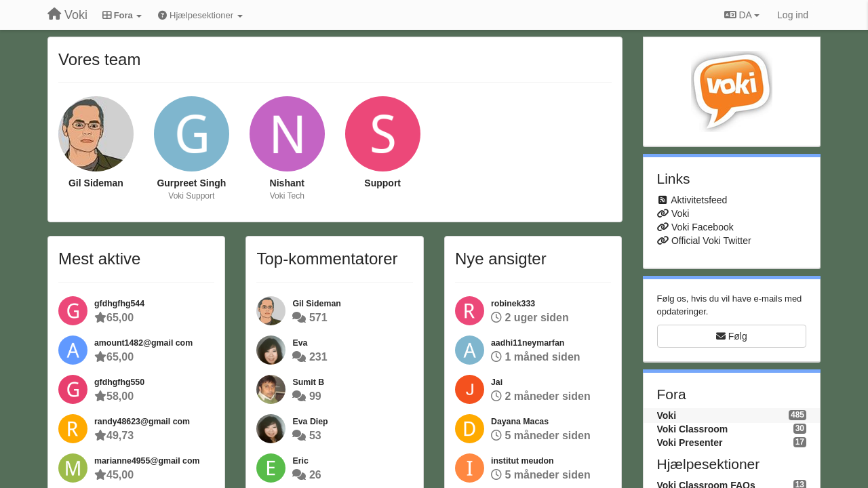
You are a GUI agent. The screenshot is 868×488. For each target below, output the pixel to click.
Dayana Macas (520, 422)
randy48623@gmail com (142, 422)
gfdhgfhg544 (119, 304)
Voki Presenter (690, 443)
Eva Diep (310, 422)
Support (382, 183)
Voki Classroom (693, 429)
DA (742, 15)
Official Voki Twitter (711, 241)
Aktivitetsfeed (699, 200)
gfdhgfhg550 (119, 382)
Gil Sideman (96, 183)
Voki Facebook (703, 227)
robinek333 (513, 304)
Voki (680, 213)
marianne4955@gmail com (147, 461)
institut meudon (522, 461)
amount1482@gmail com (143, 343)
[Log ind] (793, 15)
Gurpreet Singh (191, 183)
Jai (497, 382)
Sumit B (308, 382)
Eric (300, 461)
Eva (300, 343)
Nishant (287, 183)
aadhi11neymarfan (528, 343)
